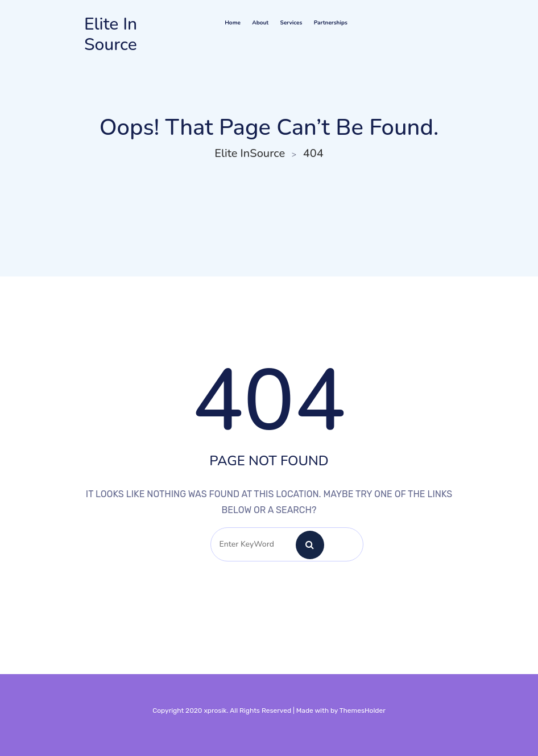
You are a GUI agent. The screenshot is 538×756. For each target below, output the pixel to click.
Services (291, 23)
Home (233, 23)
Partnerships (331, 23)
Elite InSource (111, 35)
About (260, 23)
